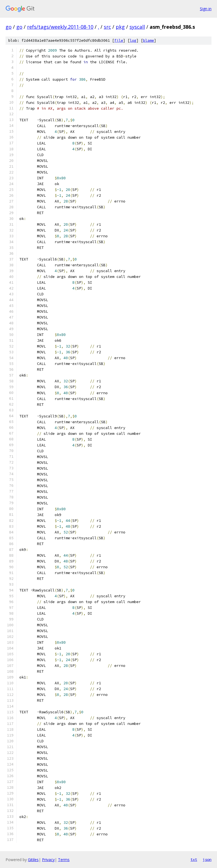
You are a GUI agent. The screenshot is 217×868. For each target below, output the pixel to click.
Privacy (48, 860)
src (107, 27)
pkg (120, 27)
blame (149, 40)
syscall (137, 27)
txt (194, 859)
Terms (64, 860)
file (119, 40)
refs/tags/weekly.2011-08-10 (60, 27)
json (207, 859)
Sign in (206, 9)
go (9, 27)
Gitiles (33, 860)
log (133, 40)
